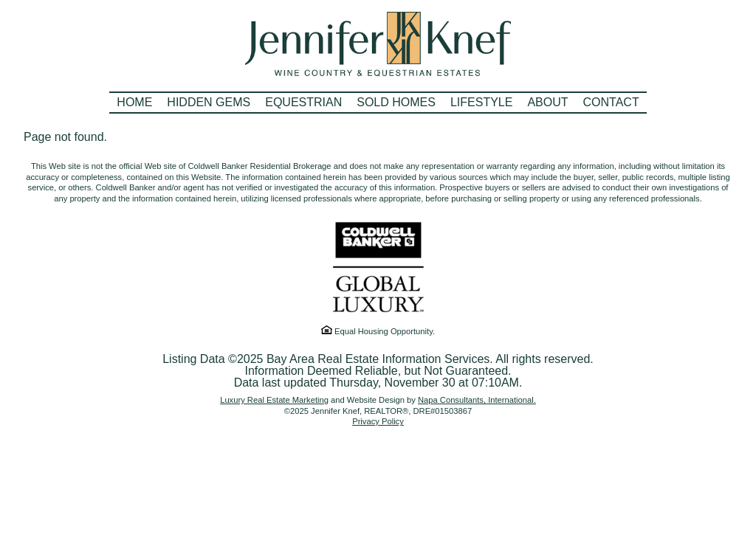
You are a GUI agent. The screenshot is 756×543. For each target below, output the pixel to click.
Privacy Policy (378, 421)
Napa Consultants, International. (477, 400)
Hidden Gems (209, 102)
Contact (611, 102)
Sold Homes (396, 102)
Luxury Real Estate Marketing (274, 400)
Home (134, 102)
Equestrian (303, 102)
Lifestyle (481, 102)
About (547, 102)
